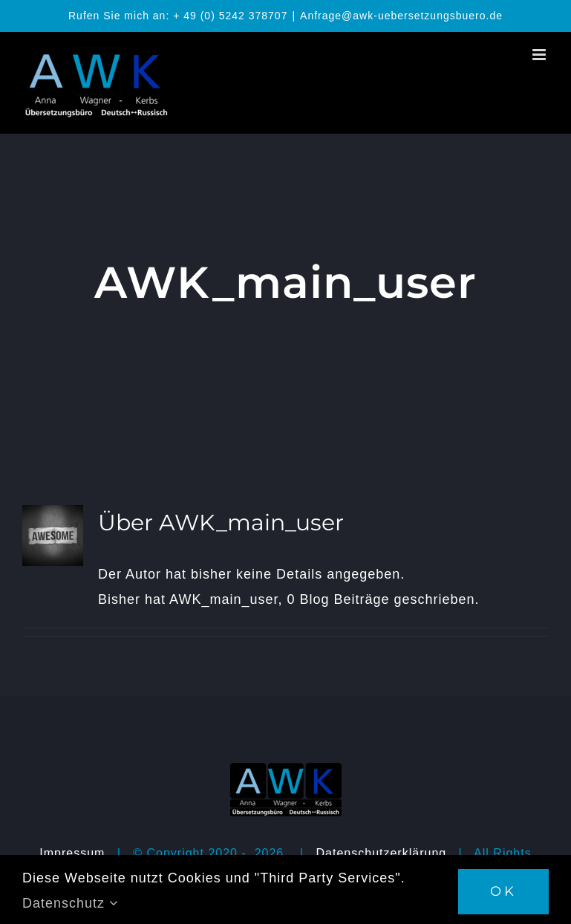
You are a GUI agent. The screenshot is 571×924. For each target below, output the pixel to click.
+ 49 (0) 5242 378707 (230, 16)
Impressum (72, 853)
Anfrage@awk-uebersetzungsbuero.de (401, 16)
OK (503, 891)
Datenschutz (71, 903)
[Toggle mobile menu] (541, 55)
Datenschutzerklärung (382, 853)
